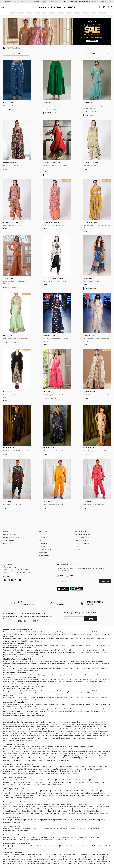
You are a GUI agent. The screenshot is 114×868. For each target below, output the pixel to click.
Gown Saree (26, 784)
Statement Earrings (37, 809)
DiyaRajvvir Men (85, 753)
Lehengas (7, 780)
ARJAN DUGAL (74, 753)
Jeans (39, 793)
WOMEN (8, 1)
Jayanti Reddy (8, 727)
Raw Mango (8, 722)
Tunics (92, 780)
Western (52, 795)
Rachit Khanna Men (35, 753)
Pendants (35, 806)
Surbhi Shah (70, 733)
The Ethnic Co (87, 749)
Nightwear (102, 782)
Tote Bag (38, 813)
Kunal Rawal (58, 749)
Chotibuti (32, 837)
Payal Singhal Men (78, 756)
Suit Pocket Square (81, 791)
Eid (29, 846)
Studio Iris (76, 738)
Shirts (24, 791)
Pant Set (108, 795)
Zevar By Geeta (14, 769)
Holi (11, 846)
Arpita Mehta (68, 736)
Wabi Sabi (43, 749)
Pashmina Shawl (77, 813)
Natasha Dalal (18, 722)
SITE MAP (78, 550)
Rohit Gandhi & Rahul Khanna (93, 729)
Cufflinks (39, 795)
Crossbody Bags (9, 813)
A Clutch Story (18, 771)
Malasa (6, 738)
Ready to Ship (46, 784)
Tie (24, 798)
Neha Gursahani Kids (11, 839)
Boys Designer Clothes (11, 828)
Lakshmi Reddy (42, 837)
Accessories (7, 795)
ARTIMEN (46, 753)
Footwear (18, 798)
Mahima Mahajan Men (46, 756)
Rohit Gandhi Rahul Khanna (71, 731)
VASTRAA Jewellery (96, 767)
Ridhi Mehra (63, 724)
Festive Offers (57, 784)
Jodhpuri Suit (58, 793)
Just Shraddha (44, 769)
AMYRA (77, 771)
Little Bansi (24, 837)
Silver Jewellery (24, 809)
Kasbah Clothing (19, 756)
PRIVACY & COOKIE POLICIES (84, 543)
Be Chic (48, 771)
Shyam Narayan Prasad (97, 733)
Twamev (66, 749)
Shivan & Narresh (83, 724)
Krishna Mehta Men (39, 751)
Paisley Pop (40, 773)
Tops (81, 780)
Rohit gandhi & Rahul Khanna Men (15, 749)
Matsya (89, 736)
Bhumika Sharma (45, 733)
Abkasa (53, 753)
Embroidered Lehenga (35, 820)
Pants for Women (35, 782)
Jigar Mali (55, 738)
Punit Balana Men (65, 751)
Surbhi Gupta (15, 738)
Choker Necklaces (91, 809)
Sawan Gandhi (79, 736)
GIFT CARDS (43, 543)
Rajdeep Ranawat (20, 729)
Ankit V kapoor (47, 747)
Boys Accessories (22, 831)
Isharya (18, 767)
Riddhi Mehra (48, 729)
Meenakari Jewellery (47, 806)
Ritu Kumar (70, 729)
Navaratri (48, 846)
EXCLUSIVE (43, 537)
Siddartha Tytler (20, 731)
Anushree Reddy (58, 722)
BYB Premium (75, 839)
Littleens (22, 839)
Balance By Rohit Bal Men (12, 760)
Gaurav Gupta (54, 731)
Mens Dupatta (93, 793)
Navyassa (66, 837)
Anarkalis (15, 780)
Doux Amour (8, 771)
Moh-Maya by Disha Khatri (31, 767)
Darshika (19, 751)
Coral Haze (56, 771)
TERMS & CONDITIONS (82, 540)
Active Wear (9, 798)
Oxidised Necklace (10, 811)
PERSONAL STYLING (45, 550)
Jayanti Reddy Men (29, 760)
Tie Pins (70, 791)
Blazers (13, 793)
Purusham (96, 749)
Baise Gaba (53, 724)
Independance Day (20, 846)
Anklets (15, 806)
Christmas (87, 846)
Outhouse (84, 767)
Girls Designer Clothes (11, 820)
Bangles (40, 804)
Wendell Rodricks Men (88, 758)
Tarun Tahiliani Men (94, 751)
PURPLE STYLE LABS (10, 534)
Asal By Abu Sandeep (73, 722)
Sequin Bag (57, 813)
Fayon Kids (7, 837)
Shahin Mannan (9, 740)
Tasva (5, 747)
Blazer (79, 828)
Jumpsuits (77, 782)
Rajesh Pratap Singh (35, 729)
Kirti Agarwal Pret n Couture (59, 839)
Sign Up (90, 619)
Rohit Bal (78, 729)
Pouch (71, 811)
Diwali (6, 846)
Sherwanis (51, 780)
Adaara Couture (66, 738)
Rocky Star (7, 724)
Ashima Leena (86, 731)
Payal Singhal (43, 731)
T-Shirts (6, 793)
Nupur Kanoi (68, 727)
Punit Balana (8, 729)
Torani (95, 736)
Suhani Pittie (49, 773)
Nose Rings (56, 804)
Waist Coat (62, 791)
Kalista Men (7, 756)
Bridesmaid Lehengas (11, 782)
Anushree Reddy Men (20, 753)
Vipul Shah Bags (67, 771)
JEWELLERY (24, 1)
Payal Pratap (102, 727)
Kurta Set (58, 820)
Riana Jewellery (74, 769)
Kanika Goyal (8, 736)
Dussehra (56, 846)
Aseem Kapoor (31, 740)
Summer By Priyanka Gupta (38, 724)
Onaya (93, 724)
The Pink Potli (68, 767)
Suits (43, 791)
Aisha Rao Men (62, 753)
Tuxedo (67, 793)
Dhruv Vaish (25, 747)
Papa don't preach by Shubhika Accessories (19, 773)
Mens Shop (85, 795)
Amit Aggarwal (18, 733)
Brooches (30, 798)
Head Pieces (89, 804)
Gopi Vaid (45, 736)
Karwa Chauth (105, 846)
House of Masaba (56, 736)
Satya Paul (39, 722)
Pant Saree (36, 784)
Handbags (64, 811)
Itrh (49, 738)
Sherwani (31, 791)
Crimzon (76, 773)
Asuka (50, 749)
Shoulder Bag (47, 813)
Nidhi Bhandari (30, 771)
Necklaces (7, 804)
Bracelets (27, 804)
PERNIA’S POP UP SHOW (11, 537)
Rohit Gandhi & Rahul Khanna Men (30, 758)
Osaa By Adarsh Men (20, 724)
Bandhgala (83, 793)
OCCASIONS (43, 553)
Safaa (33, 738)
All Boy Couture (43, 839)
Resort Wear (47, 782)
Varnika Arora (47, 767)
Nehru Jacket (16, 791)
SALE (41, 540)
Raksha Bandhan (37, 846)
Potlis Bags (48, 811)
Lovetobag (98, 769)
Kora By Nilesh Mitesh (62, 760)
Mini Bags (30, 813)
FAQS (77, 547)
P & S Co (16, 837)
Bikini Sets (56, 782)
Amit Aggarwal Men (79, 751)
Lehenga (23, 820)
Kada (18, 811)
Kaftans (86, 780)
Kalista (17, 727)
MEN (16, 1)
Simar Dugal (102, 736)
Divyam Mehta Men (61, 747)
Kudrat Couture (31, 756)
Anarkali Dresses (74, 820)
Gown (65, 780)
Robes (98, 791)
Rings (34, 804)
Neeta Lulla (7, 733)
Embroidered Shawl (91, 813)
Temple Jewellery (103, 806)
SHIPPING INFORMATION (83, 534)
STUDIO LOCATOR (9, 540)
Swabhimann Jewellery (29, 769)
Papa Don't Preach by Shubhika (85, 727)
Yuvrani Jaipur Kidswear (79, 837)
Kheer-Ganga (76, 749)
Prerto (70, 773)
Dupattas (94, 782)
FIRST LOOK (55, 1)
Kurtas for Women (40, 780)
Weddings (95, 846)
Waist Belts (78, 811)
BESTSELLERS (43, 534)
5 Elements (40, 771)
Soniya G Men (63, 758)
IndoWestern (60, 795)
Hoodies (91, 791)
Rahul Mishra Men (101, 756)
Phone (71, 575)
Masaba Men (59, 756)
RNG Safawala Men (10, 758)
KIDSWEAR (35, 1)
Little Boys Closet (55, 837)
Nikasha (95, 731)
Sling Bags (96, 811)
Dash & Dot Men (14, 747)
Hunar (5, 769)
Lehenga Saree (15, 784)
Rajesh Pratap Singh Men (77, 747)
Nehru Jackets (39, 828)
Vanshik (90, 747)
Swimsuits (86, 782)
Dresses (59, 780)
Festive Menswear (97, 795)
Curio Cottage (8, 767)
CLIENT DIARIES (44, 556)
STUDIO (45, 1)
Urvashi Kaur (20, 740)
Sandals (30, 811)
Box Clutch (66, 813)
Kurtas (38, 791)
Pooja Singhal (29, 722)
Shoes (24, 811)
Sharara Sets (73, 780)
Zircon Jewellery (77, 806)
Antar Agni (48, 722)
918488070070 (106, 1)
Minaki (65, 769)
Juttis (41, 811)
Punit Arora (90, 756)
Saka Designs (31, 839)
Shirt (84, 828)
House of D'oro (56, 769)
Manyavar (72, 724)
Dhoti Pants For (93, 820)
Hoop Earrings (78, 809)
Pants (48, 791)
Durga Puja (78, 846)
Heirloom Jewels (25, 806)
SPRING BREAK (74, 758)
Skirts (63, 782)
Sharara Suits (49, 820)
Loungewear (17, 795)
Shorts (103, 791)
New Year (8, 848)
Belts (36, 811)
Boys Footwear (9, 831)
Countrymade (36, 747)
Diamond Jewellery (10, 809)
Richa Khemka (42, 738)
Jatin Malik (7, 753)
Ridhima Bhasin (59, 729)
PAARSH (68, 756)
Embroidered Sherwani (61, 828)
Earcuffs (80, 804)
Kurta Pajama (47, 793)
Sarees (30, 780)
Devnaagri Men (52, 751)
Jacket (73, 828)
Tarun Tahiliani (32, 731)
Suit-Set (19, 793)
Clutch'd (77, 767)
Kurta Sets (23, 780)
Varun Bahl (103, 731)
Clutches (56, 811)
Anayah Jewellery (87, 769)
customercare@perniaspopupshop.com (19, 572)
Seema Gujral (8, 731)
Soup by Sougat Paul (32, 736)
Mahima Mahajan (42, 727)
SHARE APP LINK (105, 581)
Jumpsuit (102, 793)
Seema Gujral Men (50, 758)
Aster (105, 767)
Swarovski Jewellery (63, 806)
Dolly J (84, 722)
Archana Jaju (25, 738)
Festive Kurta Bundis (73, 795)
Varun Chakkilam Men (45, 760)
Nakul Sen (59, 727)
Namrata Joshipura (31, 733)
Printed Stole (104, 813)
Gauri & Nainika (102, 724)
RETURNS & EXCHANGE (82, 537)
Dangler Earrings (51, 809)
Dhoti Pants (24, 782)
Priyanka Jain (19, 736)
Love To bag (57, 767)
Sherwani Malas (29, 795)
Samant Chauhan (59, 733)
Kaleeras (73, 804)
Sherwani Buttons (30, 793)
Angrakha (74, 793)
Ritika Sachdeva (61, 773)
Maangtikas (65, 804)
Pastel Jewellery (90, 806)
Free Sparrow (94, 837)
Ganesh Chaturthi (66, 846)
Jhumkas (62, 809)
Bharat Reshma (9, 751)
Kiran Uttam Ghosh (28, 727)
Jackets (69, 782)
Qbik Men (105, 751)
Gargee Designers (99, 753)
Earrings (15, 804)
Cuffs (21, 804)
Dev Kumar (27, 751)
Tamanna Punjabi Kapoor (90, 738)
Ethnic (45, 795)
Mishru (52, 727)
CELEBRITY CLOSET (45, 547)
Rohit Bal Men (33, 749)
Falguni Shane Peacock (96, 722)
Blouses (6, 784)
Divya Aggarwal (82, 733)
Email (61, 575)
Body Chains (99, 804)
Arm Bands (7, 806)
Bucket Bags (21, 813)
